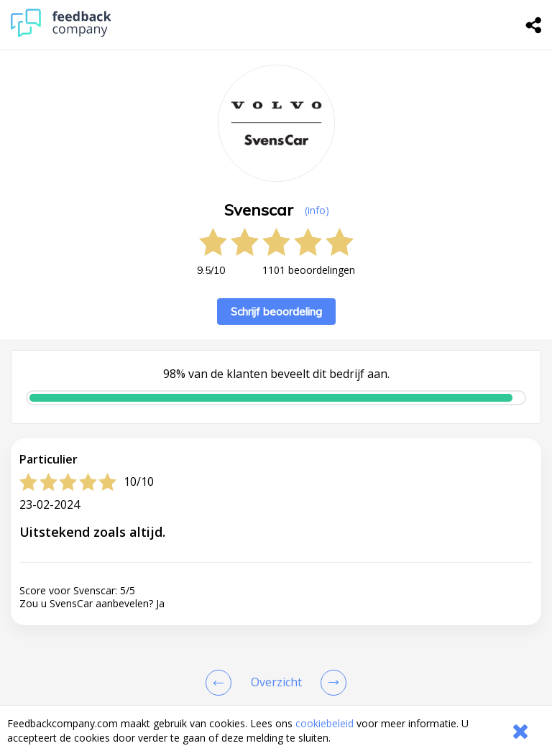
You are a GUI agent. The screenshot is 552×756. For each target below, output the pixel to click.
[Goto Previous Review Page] (221, 683)
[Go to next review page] (331, 683)
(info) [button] (317, 210)
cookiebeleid (325, 723)
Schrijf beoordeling (276, 312)
